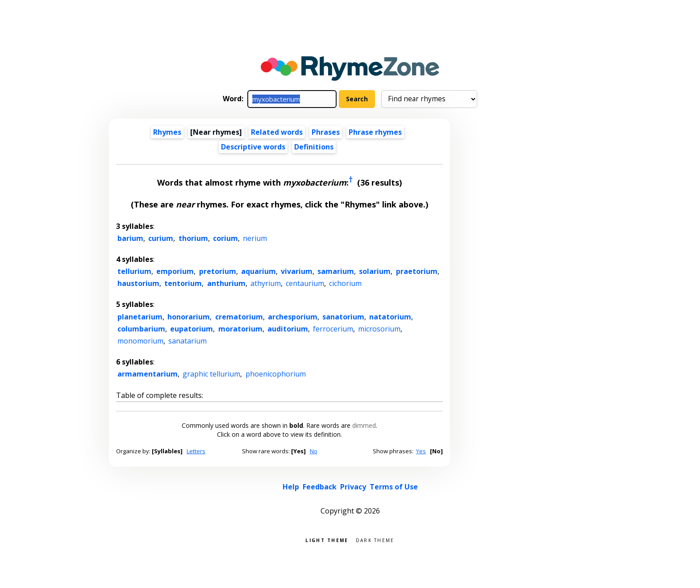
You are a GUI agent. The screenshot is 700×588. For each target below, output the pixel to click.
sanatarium (187, 341)
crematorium (239, 317)
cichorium (345, 283)
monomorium (140, 341)
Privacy (353, 487)
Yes (421, 451)
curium (161, 238)
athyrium (266, 283)
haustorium (138, 283)
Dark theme (375, 540)
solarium (375, 271)
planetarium (140, 317)
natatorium (390, 317)
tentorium (183, 283)
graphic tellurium (211, 374)
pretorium (218, 271)
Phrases (326, 132)
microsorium (379, 329)
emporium (175, 271)
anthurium (226, 283)
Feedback (320, 487)
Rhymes (167, 132)
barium (130, 238)
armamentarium (148, 374)
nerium (255, 238)
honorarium (189, 317)
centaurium (305, 283)
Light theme (327, 540)
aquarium (258, 271)
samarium (336, 271)
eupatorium (192, 329)
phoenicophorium (276, 374)
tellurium (134, 271)
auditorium (288, 329)
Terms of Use (394, 487)
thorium (193, 238)
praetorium (417, 271)
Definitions (314, 147)
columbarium (141, 329)
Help (291, 487)
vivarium (297, 271)
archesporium (293, 317)
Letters (196, 451)
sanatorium (343, 317)
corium (225, 238)
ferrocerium (333, 329)
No (314, 451)
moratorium (240, 329)
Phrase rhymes (375, 132)
